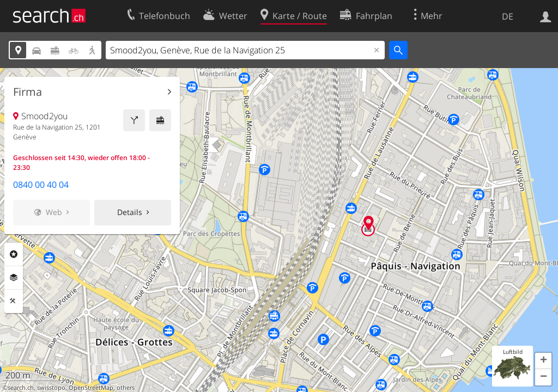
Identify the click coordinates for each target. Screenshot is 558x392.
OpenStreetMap (91, 388)
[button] (543, 361)
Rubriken (14, 254)
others (126, 388)
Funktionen (14, 301)
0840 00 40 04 (41, 185)
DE (508, 16)
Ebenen (14, 278)
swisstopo (51, 388)
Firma (28, 92)
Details (130, 212)
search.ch (21, 388)
